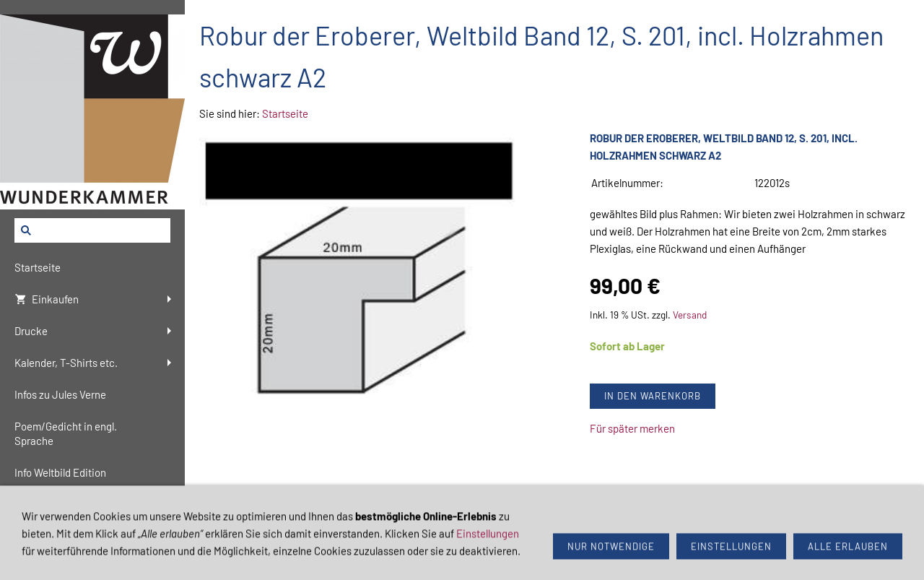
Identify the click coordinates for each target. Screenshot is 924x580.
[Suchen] (92, 230)
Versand (690, 315)
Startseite (285, 113)
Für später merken (632, 428)
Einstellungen (488, 543)
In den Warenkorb (653, 396)
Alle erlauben (848, 556)
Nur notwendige (611, 556)
